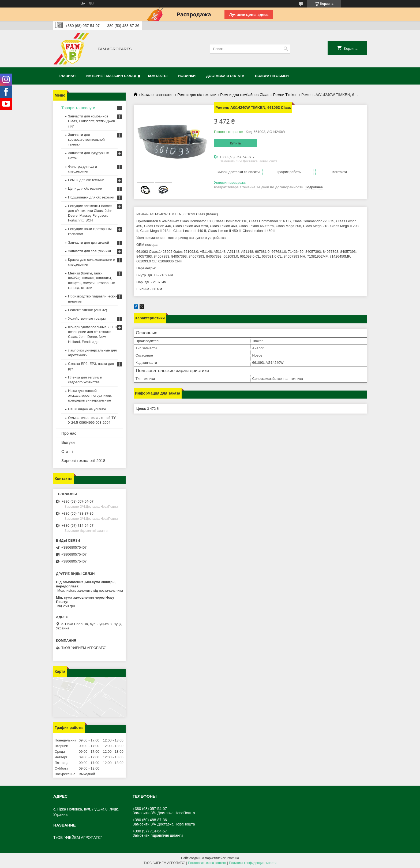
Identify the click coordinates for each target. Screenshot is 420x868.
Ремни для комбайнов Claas (245, 95)
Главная (67, 76)
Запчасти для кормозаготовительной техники (86, 139)
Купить (235, 143)
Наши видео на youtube (87, 409)
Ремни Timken (285, 95)
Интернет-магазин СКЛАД (111, 76)
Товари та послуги (78, 108)
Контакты (158, 76)
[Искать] (286, 49)
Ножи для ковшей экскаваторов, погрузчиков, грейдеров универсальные (90, 395)
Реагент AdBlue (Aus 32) (88, 310)
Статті (67, 451)
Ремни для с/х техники (197, 95)
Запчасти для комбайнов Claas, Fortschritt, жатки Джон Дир (92, 121)
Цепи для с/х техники (85, 188)
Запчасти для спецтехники (89, 251)
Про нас (69, 433)
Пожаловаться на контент (207, 863)
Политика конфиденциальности (253, 863)
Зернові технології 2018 (83, 460)
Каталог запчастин (157, 95)
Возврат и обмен (272, 76)
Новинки (187, 76)
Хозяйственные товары (87, 318)
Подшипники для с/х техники (91, 197)
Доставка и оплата (225, 76)
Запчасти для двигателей (89, 242)
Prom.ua (233, 858)
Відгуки (68, 442)
